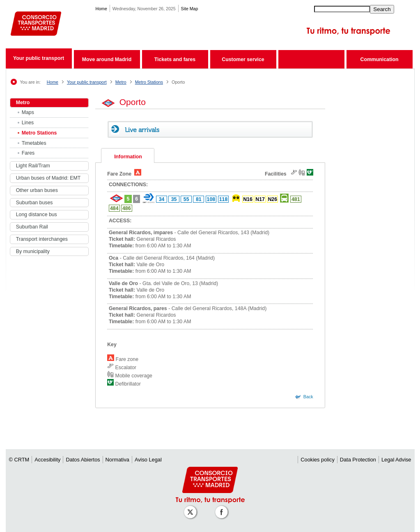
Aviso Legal (148, 460)
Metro (121, 82)
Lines (28, 123)
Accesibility (47, 460)
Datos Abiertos (83, 460)
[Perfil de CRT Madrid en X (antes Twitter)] (192, 508)
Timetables (34, 143)
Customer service (243, 59)
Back (308, 397)
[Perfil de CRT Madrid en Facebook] (223, 508)
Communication (380, 59)
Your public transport (39, 58)
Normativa (117, 460)
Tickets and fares (175, 59)
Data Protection (358, 460)
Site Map (190, 9)
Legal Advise (396, 460)
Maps (28, 112)
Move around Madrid (107, 59)
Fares (28, 153)
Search (382, 9)
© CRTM (19, 460)
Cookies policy (318, 460)
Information (128, 157)
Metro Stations (149, 82)
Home (101, 9)
